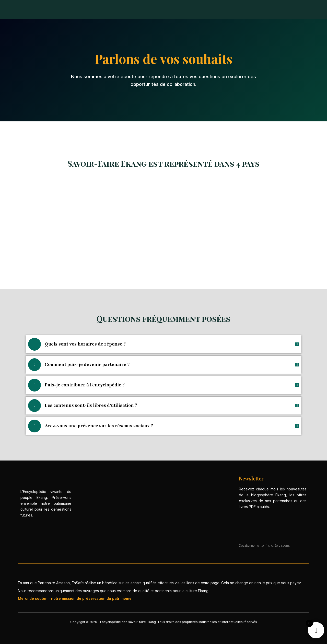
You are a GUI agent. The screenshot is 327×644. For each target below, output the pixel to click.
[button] (163, 344)
